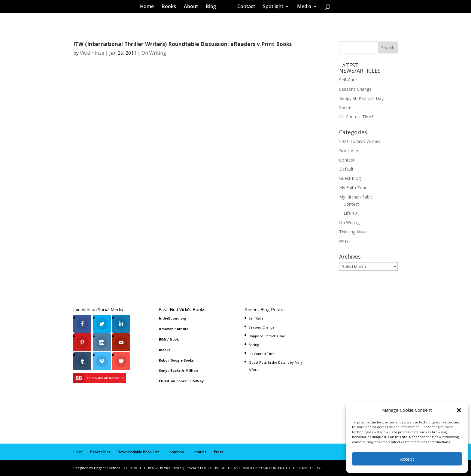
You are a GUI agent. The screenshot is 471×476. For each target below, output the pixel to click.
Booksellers (100, 452)
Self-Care (348, 80)
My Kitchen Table (356, 197)
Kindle (183, 329)
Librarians (175, 452)
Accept (407, 459)
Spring (345, 107)
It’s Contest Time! (356, 117)
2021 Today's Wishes (360, 141)
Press (219, 452)
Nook (174, 339)
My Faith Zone (353, 188)
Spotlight (271, 7)
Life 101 (351, 213)
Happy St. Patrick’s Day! (362, 98)
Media (302, 7)
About (193, 7)
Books (171, 7)
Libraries (199, 452)
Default (346, 169)
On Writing (154, 53)
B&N (163, 339)
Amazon (166, 329)
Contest (347, 160)
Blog (213, 7)
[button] (459, 410)
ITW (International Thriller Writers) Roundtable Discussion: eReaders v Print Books (182, 44)
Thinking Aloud (353, 232)
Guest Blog (350, 178)
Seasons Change (355, 89)
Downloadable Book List (138, 452)
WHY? (345, 241)
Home (149, 7)
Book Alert (349, 151)
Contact (244, 7)
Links (78, 452)
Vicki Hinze (92, 53)
